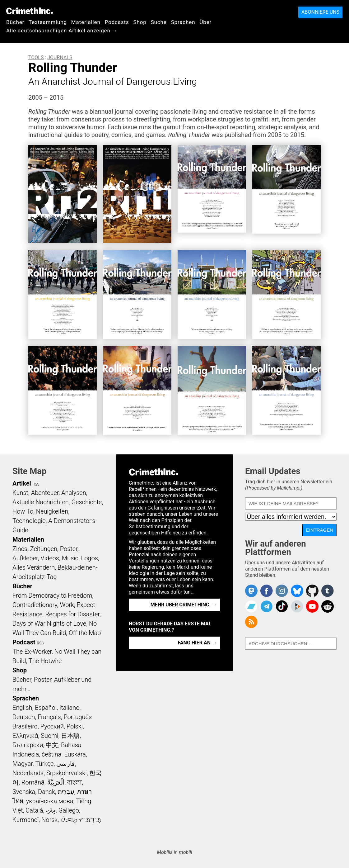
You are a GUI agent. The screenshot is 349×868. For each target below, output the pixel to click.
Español (46, 708)
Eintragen (319, 530)
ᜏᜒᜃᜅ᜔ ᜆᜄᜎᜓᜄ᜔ (81, 820)
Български (28, 745)
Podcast (24, 642)
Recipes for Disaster (72, 614)
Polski (75, 726)
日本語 (70, 736)
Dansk (47, 792)
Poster (69, 549)
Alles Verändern (34, 567)
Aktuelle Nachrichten (41, 502)
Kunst (20, 493)
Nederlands (28, 773)
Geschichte (86, 502)
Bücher (15, 22)
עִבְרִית (66, 792)
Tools (36, 57)
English (22, 708)
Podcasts (117, 22)
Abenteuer (45, 493)
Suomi (49, 736)
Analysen (74, 493)
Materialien (86, 22)
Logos (90, 558)
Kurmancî (26, 820)
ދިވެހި (51, 810)
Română (33, 782)
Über (205, 22)
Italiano (69, 708)
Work (67, 605)
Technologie (29, 521)
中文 (52, 745)
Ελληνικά (25, 736)
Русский (52, 726)
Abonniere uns (320, 12)
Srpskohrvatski (67, 773)
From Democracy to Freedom (52, 595)
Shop (140, 22)
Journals (60, 57)
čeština (51, 754)
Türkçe (44, 764)
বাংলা (74, 782)
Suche (159, 22)
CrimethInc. (30, 11)
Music (70, 558)
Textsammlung (48, 22)
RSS (36, 484)
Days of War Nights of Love (49, 624)
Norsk (49, 820)
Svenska (24, 792)
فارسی (66, 764)
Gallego (69, 810)
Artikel (22, 483)
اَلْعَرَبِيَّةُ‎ (56, 782)
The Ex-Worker (32, 652)
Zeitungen (44, 549)
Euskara (75, 754)
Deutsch (24, 717)
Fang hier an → (197, 643)
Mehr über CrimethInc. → (184, 605)
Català (34, 810)
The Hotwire (45, 661)
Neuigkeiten (52, 511)
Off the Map (85, 633)
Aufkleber (25, 558)
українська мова (50, 801)
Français (49, 717)
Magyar (23, 764)
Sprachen (183, 22)
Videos (50, 558)
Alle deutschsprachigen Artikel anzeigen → (62, 31)
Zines (20, 549)
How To (23, 511)
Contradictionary (35, 605)
